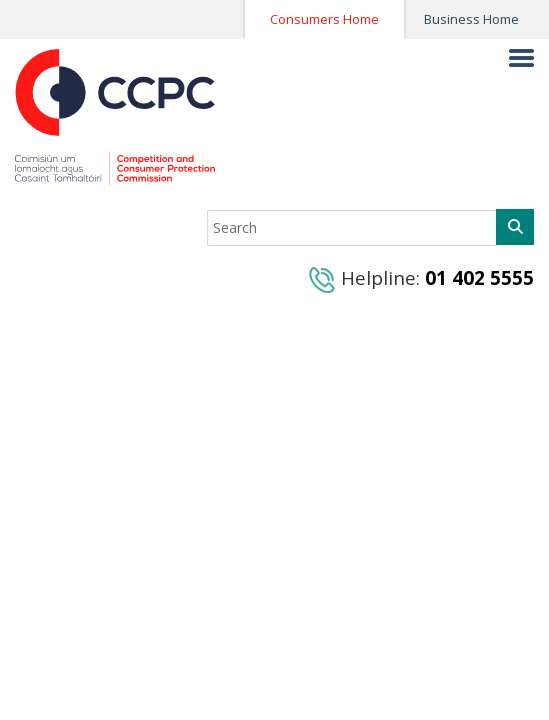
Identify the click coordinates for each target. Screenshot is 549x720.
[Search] (515, 227)
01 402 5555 (479, 278)
